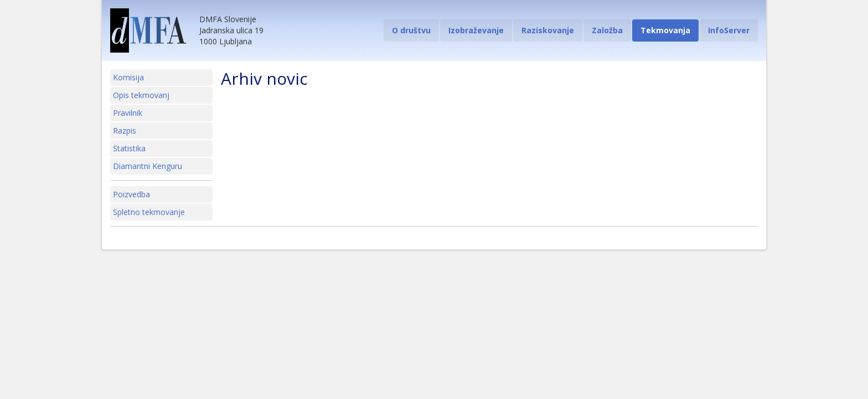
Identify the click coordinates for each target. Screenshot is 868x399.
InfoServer (729, 30)
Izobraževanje (476, 30)
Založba (607, 30)
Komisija (128, 77)
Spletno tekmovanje (149, 212)
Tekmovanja (665, 30)
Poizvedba (131, 194)
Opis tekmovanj (141, 95)
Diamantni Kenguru (148, 166)
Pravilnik (128, 113)
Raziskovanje (548, 30)
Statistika (129, 148)
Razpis (125, 131)
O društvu (411, 30)
